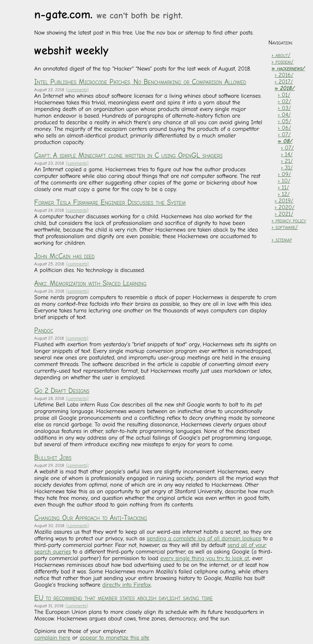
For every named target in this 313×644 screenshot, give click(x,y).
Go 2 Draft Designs (62, 391)
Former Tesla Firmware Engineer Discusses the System (110, 203)
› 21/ (287, 161)
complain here (52, 638)
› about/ (281, 55)
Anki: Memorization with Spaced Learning (90, 283)
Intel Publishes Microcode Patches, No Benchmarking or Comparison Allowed (140, 82)
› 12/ (284, 194)
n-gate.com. (108, 15)
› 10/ (284, 181)
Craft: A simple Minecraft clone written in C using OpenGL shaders (128, 155)
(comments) (77, 90)
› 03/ (284, 108)
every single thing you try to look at (205, 558)
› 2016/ (284, 75)
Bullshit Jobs (53, 458)
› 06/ (284, 128)
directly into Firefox (127, 585)
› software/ (285, 227)
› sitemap (282, 240)
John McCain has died (64, 256)
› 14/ (287, 154)
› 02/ (284, 101)
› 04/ (284, 115)
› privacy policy (289, 221)
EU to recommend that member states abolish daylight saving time (123, 598)
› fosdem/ (282, 62)
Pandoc (44, 330)
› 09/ (284, 174)
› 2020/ (285, 207)
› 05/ (284, 121)
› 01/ (284, 95)
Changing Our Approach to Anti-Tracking (91, 518)
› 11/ (283, 187)
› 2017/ (284, 82)
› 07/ (284, 135)
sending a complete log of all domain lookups (204, 539)
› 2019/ (284, 201)
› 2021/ (284, 214)
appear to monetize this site (115, 638)
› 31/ (287, 168)
